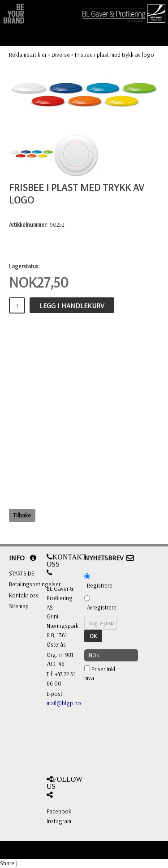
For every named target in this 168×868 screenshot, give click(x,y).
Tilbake (22, 515)
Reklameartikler (28, 55)
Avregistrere (102, 607)
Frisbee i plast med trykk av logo (114, 55)
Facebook (59, 811)
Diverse (61, 55)
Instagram (59, 821)
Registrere (100, 585)
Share (7, 863)
